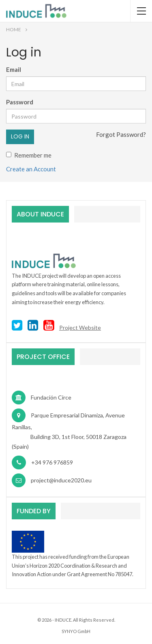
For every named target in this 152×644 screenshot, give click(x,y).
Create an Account (31, 169)
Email (14, 69)
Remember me (29, 155)
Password (20, 102)
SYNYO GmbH (76, 631)
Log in (20, 136)
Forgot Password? (121, 134)
